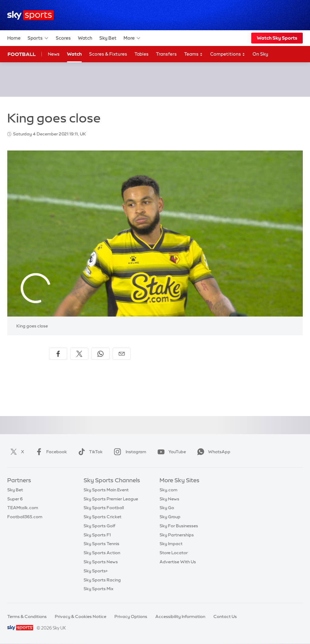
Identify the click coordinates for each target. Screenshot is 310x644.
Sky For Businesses (179, 526)
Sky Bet (108, 38)
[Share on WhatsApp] (101, 354)
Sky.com (168, 490)
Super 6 (15, 499)
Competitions (228, 54)
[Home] (30, 15)
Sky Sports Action (102, 553)
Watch (85, 38)
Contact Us (225, 616)
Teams (193, 54)
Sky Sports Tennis (101, 544)
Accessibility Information (180, 616)
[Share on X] (79, 354)
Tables (142, 54)
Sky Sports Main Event (106, 490)
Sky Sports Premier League (111, 499)
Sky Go (167, 508)
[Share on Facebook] (58, 354)
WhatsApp (213, 452)
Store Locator (174, 553)
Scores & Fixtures (108, 54)
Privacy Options (131, 616)
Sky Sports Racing (102, 580)
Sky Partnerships (177, 535)
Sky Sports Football (104, 508)
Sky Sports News (101, 562)
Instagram (129, 452)
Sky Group (170, 517)
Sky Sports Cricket (102, 517)
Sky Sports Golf (99, 526)
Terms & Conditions (27, 616)
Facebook (50, 452)
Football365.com (25, 517)
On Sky (260, 54)
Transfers (166, 54)
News (54, 54)
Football (22, 54)
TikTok (89, 452)
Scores (63, 38)
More (132, 38)
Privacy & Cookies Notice (81, 616)
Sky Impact (171, 544)
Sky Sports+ (96, 571)
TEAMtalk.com (23, 508)
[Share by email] (122, 354)
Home (14, 38)
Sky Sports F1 (97, 535)
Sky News (169, 499)
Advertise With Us (178, 562)
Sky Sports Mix (99, 589)
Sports (38, 38)
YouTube (170, 452)
